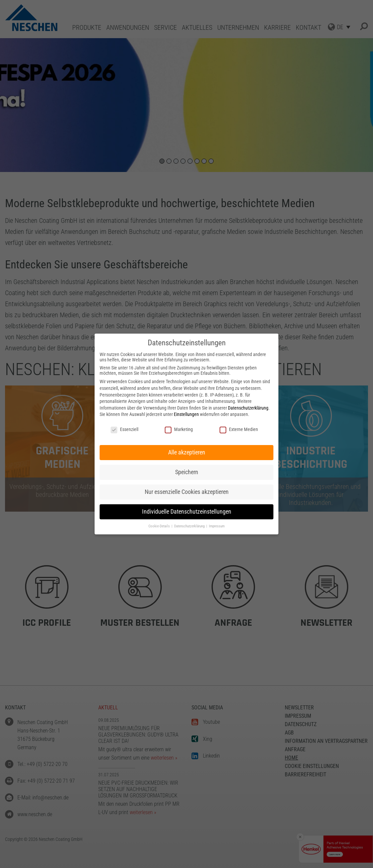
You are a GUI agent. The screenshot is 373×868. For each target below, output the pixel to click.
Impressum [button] (217, 526)
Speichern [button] (187, 472)
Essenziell (125, 429)
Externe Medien (239, 429)
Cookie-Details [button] (160, 526)
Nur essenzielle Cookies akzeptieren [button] (187, 492)
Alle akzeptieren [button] (187, 452)
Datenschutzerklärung (248, 408)
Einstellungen (186, 414)
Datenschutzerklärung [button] (190, 526)
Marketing (179, 429)
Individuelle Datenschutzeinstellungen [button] (187, 512)
